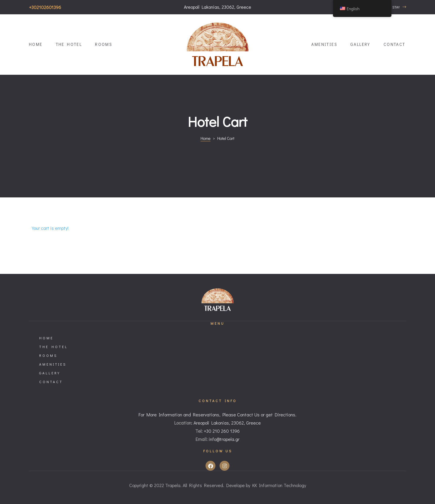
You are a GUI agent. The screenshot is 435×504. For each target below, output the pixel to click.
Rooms (104, 44)
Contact (395, 44)
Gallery (360, 44)
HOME (36, 44)
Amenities (324, 44)
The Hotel (69, 44)
